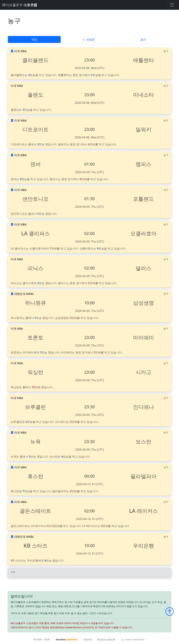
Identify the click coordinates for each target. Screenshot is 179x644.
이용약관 (87, 639)
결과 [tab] (143, 39)
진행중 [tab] (89, 39)
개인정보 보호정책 (106, 639)
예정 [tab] (34, 39)
